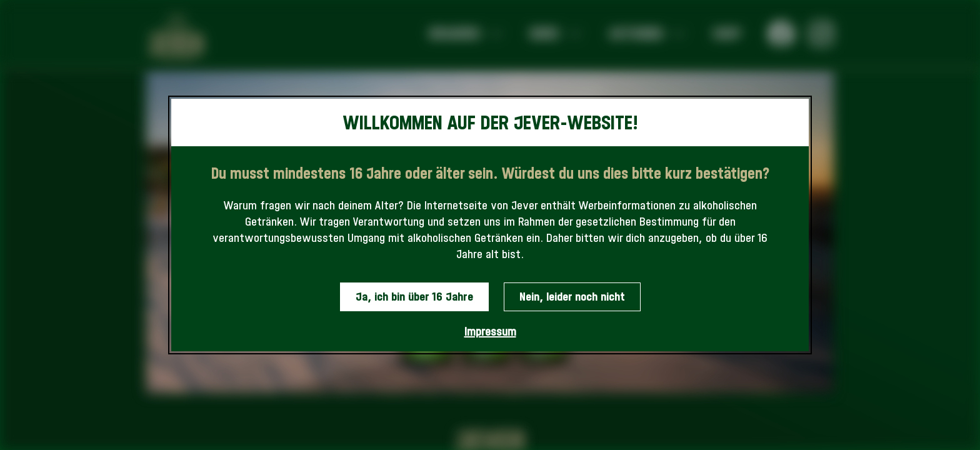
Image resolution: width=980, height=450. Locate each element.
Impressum (490, 332)
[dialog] (490, 225)
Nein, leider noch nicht (572, 297)
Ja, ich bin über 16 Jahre (414, 297)
